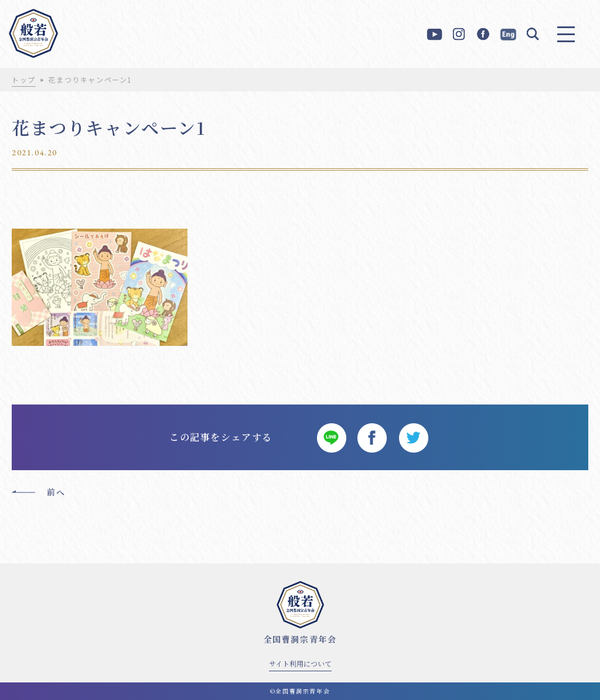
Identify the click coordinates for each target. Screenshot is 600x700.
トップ (24, 79)
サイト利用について (300, 663)
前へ (56, 492)
